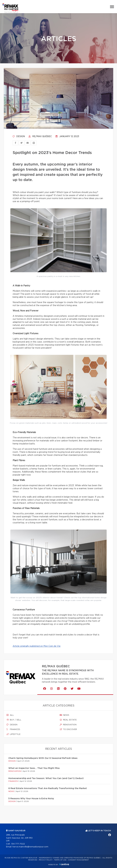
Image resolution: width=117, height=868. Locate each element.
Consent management (78, 860)
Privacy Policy (46, 860)
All (10, 715)
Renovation (68, 725)
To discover (68, 729)
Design (19, 136)
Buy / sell (14, 720)
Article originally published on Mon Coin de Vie (37, 646)
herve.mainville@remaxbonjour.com (30, 847)
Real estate (68, 720)
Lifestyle (13, 734)
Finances (13, 729)
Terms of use (60, 860)
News (64, 715)
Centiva (64, 864)
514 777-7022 (18, 844)
